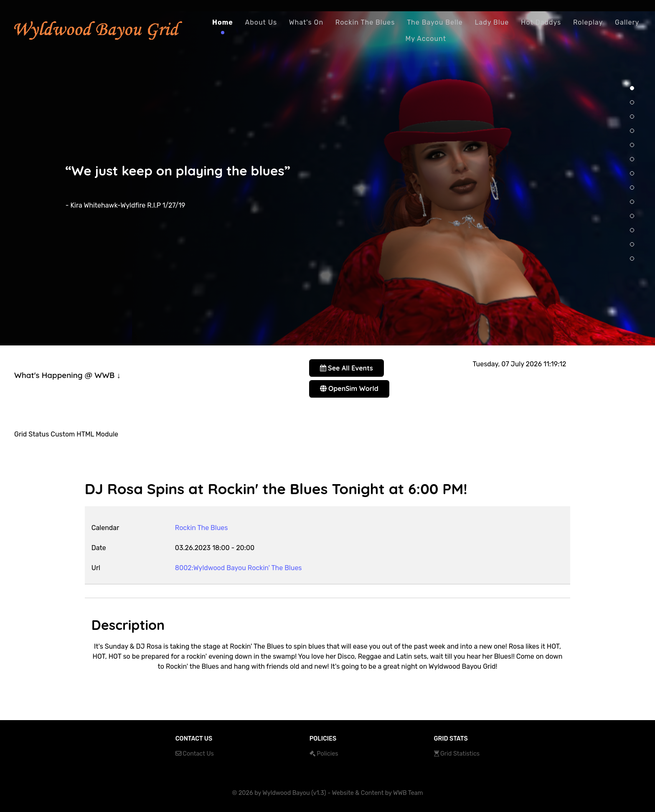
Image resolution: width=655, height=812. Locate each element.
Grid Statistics (460, 754)
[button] (632, 88)
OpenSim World (349, 388)
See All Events (347, 368)
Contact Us (198, 754)
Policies (327, 754)
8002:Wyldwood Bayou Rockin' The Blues (239, 568)
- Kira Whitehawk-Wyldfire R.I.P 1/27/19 (126, 205)
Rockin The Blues (202, 528)
